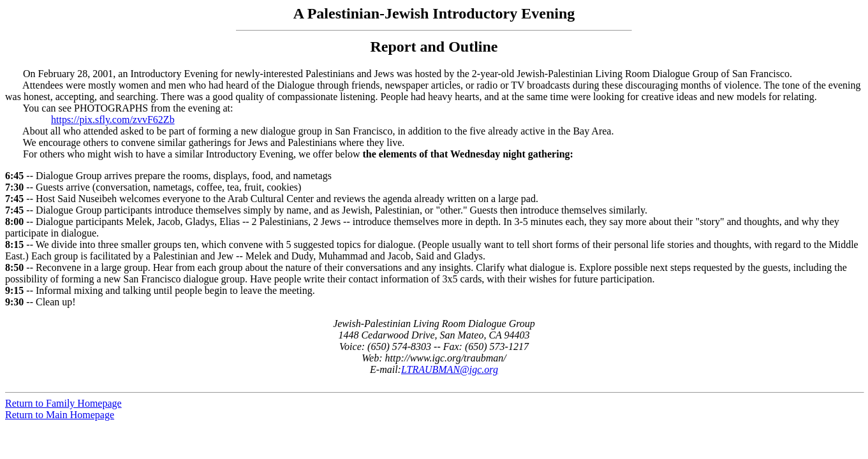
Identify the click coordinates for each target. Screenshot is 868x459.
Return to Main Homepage (60, 415)
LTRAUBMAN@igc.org (450, 369)
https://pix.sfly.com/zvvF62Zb (113, 120)
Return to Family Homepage (63, 403)
